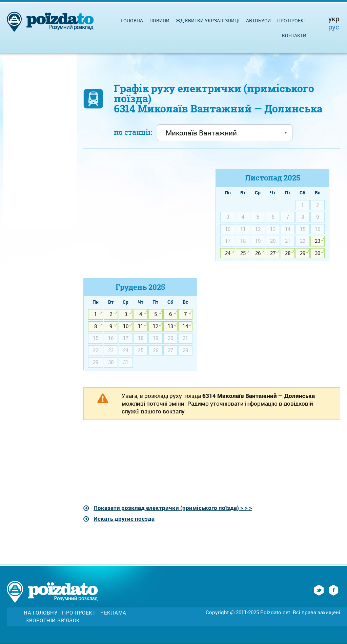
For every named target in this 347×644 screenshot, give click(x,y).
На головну (40, 613)
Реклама (113, 613)
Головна (132, 20)
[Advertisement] (140, 216)
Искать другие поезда (124, 519)
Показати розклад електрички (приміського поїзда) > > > (173, 508)
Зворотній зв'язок (53, 620)
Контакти (294, 35)
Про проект (292, 20)
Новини (159, 20)
